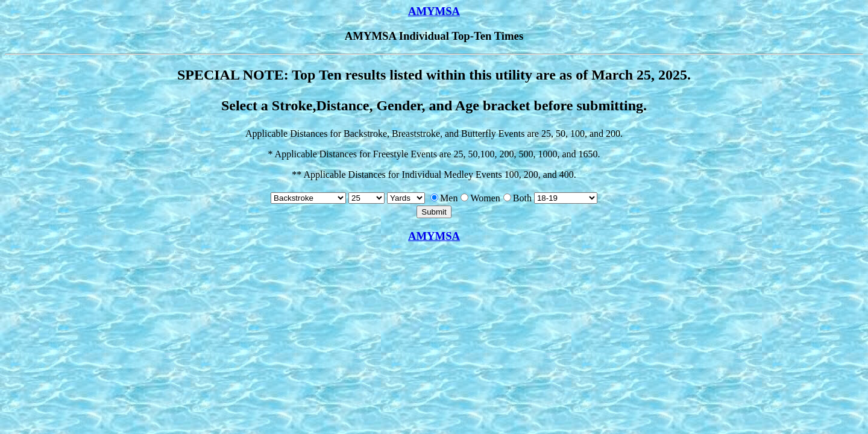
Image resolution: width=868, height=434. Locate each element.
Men (444, 198)
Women (480, 198)
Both (517, 198)
